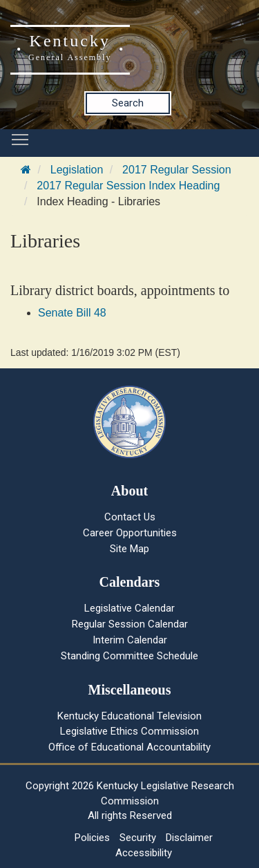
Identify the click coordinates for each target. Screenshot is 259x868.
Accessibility (144, 853)
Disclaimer (189, 838)
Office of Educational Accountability (129, 747)
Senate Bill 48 (72, 313)
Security (138, 838)
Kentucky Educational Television (129, 716)
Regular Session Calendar (130, 624)
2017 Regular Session (176, 170)
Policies (92, 838)
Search (128, 103)
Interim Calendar (130, 640)
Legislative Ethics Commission (129, 731)
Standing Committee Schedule (129, 656)
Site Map (129, 549)
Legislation (77, 170)
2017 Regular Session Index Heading (128, 186)
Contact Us (130, 517)
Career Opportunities (130, 533)
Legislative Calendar (129, 608)
